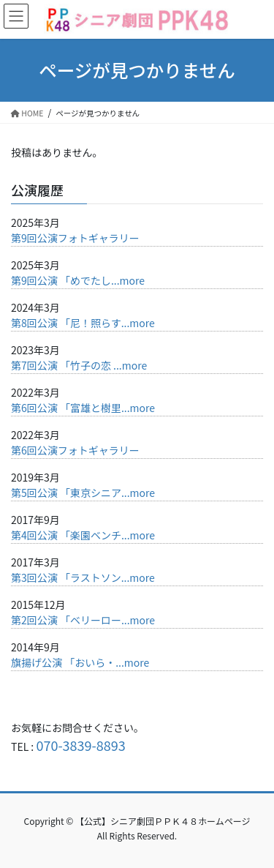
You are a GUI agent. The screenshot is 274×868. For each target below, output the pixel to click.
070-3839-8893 (80, 745)
